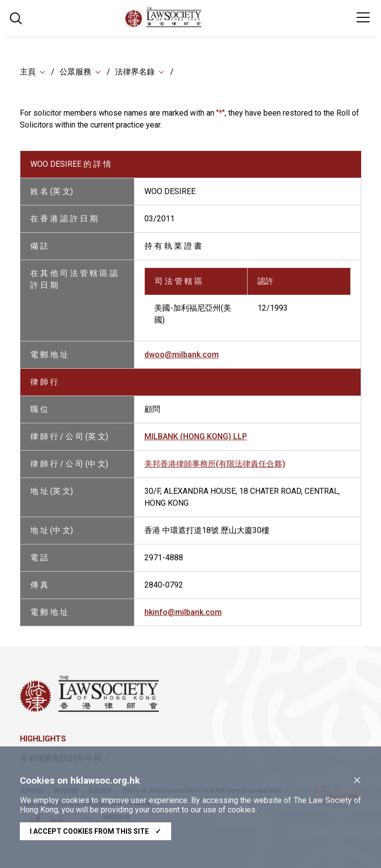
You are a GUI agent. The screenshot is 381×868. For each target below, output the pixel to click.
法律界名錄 (135, 72)
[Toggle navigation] (363, 17)
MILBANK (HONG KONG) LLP (196, 436)
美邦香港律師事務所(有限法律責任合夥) (215, 464)
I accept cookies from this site (95, 831)
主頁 (28, 72)
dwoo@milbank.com (182, 355)
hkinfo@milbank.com (183, 612)
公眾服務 (75, 72)
